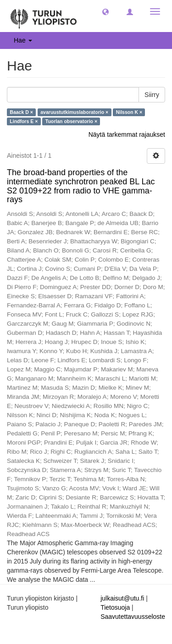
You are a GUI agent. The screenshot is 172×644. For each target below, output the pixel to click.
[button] (105, 11)
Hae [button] (23, 40)
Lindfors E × (24, 121)
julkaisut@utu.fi (122, 598)
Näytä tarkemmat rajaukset (127, 134)
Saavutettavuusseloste (133, 617)
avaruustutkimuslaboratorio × (74, 112)
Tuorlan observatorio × (71, 121)
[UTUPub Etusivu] (44, 16)
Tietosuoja (115, 607)
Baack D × (21, 112)
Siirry (152, 95)
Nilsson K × (129, 112)
